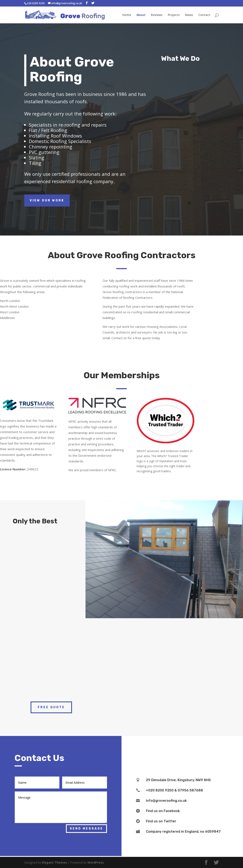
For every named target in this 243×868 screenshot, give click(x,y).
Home (127, 15)
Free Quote (51, 707)
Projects (174, 15)
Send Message (86, 829)
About (141, 15)
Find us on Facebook (163, 811)
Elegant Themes (54, 862)
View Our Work (47, 200)
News (189, 15)
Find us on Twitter (161, 821)
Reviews (157, 15)
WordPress (96, 862)
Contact (204, 15)
